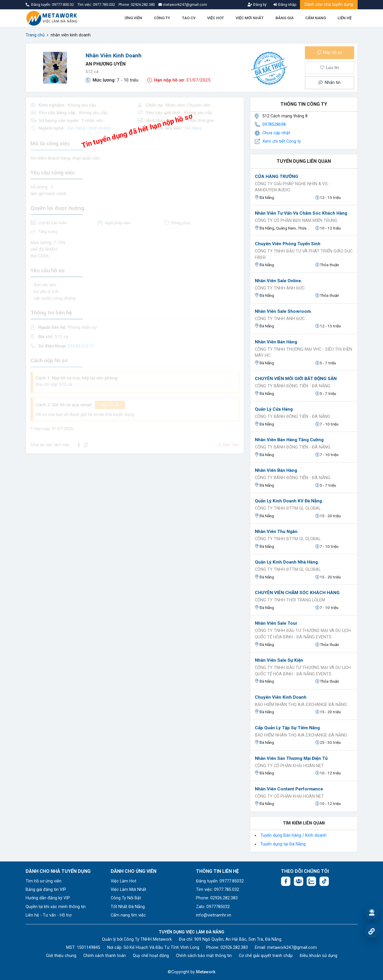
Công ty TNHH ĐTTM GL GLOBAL (288, 508)
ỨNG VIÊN (133, 18)
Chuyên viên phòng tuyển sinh (288, 244)
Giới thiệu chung (61, 956)
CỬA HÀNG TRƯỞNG (277, 176)
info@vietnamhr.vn (214, 915)
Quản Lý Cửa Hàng (274, 409)
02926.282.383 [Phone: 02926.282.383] (234, 948)
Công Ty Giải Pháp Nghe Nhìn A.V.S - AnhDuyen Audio (293, 187)
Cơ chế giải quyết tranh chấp (266, 956)
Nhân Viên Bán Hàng (276, 470)
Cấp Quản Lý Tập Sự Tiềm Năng (287, 728)
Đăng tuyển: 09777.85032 (220, 881)
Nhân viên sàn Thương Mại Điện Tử (291, 758)
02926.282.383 (143, 5)
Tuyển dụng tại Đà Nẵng (283, 844)
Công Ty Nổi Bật (126, 898)
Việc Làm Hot (123, 881)
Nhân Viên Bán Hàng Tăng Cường (289, 440)
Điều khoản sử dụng (318, 956)
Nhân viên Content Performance (289, 789)
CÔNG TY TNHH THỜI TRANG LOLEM (290, 600)
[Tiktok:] (324, 881)
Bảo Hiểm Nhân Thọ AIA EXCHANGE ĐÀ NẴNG (301, 705)
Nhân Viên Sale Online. (278, 281)
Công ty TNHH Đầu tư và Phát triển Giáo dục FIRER (304, 254)
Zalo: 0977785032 (213, 907)
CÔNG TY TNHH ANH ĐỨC (280, 288)
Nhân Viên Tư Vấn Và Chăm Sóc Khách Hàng (301, 213)
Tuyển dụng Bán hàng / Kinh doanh (293, 835)
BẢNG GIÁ (285, 18)
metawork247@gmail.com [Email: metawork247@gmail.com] (292, 948)
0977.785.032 (104, 5)
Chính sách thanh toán (105, 956)
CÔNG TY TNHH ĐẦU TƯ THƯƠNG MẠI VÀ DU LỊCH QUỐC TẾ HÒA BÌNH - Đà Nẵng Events (303, 634)
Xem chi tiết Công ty (282, 141)
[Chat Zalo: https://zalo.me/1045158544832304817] (311, 881)
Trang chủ (35, 35)
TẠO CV (189, 18)
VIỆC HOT (216, 18)
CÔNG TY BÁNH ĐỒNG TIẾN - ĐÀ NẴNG (293, 386)
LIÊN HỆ (345, 18)
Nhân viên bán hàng (276, 342)
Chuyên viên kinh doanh (281, 697)
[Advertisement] (135, 499)
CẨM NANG (316, 18)
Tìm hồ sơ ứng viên (44, 881)
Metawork (206, 972)
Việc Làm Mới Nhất (128, 890)
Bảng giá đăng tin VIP (46, 890)
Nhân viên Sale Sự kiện (279, 660)
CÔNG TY (162, 18)
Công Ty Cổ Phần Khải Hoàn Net (289, 766)
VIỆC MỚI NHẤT (250, 18)
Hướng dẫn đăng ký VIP (48, 898)
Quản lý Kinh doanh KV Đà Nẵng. (289, 501)
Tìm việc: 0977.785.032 (218, 890)
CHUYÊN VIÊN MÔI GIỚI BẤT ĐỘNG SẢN (296, 379)
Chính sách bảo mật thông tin (204, 956)
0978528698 (274, 125)
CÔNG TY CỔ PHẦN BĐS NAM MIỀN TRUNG (296, 221)
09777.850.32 (63, 5)
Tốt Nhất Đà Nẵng (128, 907)
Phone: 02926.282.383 (217, 898)
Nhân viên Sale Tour (276, 623)
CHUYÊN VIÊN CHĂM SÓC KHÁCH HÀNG (297, 593)
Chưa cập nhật (276, 133)
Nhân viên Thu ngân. (277, 532)
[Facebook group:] (299, 881)
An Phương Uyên (106, 64)
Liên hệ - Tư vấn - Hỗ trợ (48, 915)
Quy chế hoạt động (151, 956)
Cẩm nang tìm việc (128, 915)
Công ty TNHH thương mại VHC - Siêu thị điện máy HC (303, 353)
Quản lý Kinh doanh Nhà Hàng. (287, 562)
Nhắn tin (329, 83)
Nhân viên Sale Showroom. (283, 311)
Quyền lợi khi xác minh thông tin (56, 907)
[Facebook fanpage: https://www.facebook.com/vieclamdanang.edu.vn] (286, 881)
